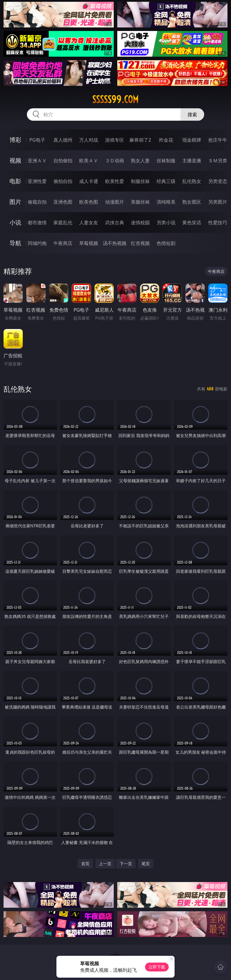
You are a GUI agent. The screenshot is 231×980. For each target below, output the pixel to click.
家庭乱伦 (63, 222)
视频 (15, 160)
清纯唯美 (166, 202)
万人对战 (89, 140)
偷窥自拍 (37, 202)
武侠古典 (115, 222)
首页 (85, 864)
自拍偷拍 (63, 161)
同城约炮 (37, 243)
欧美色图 (89, 202)
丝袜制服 (166, 161)
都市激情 (37, 222)
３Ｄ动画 (115, 161)
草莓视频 (89, 243)
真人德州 (63, 140)
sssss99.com (115, 99)
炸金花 (166, 140)
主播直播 (192, 161)
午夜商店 (63, 243)
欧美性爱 (115, 181)
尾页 (146, 864)
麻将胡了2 (140, 140)
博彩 (15, 140)
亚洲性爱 (37, 181)
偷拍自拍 (63, 181)
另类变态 (218, 181)
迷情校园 (140, 222)
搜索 (192, 114)
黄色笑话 (192, 222)
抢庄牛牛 (218, 140)
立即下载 (157, 967)
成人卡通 (89, 181)
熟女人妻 (140, 161)
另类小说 (166, 222)
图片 (15, 202)
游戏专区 (115, 140)
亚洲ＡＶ (37, 161)
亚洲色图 (63, 202)
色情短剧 (166, 243)
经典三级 (166, 181)
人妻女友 (89, 222)
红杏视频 (140, 243)
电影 (15, 181)
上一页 (105, 864)
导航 (15, 243)
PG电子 (37, 140)
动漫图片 (115, 202)
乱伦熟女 (192, 181)
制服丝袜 (140, 181)
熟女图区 (192, 202)
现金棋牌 (192, 140)
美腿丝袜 (140, 202)
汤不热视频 (115, 243)
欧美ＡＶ (89, 161)
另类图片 (218, 202)
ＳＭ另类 (218, 161)
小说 (15, 222)
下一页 (126, 864)
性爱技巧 (218, 222)
